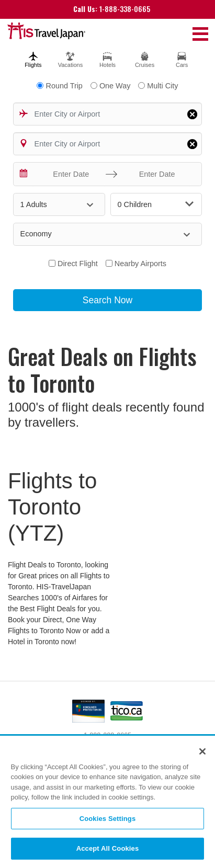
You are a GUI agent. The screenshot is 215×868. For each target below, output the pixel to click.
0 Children (156, 204)
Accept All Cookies (108, 848)
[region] (107, 802)
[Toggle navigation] (200, 33)
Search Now (107, 300)
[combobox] (108, 114)
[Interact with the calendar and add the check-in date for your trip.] (24, 174)
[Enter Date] (69, 174)
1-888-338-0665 (112, 9)
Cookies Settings (108, 819)
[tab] (33, 58)
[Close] (202, 751)
